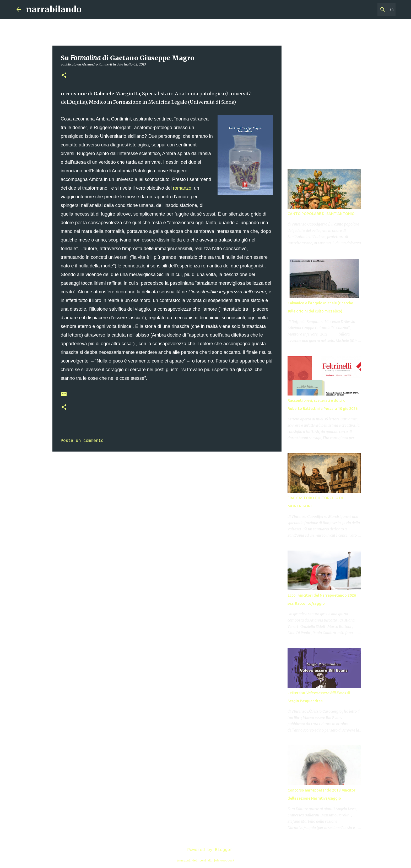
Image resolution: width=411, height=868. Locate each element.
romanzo (182, 188)
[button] (64, 76)
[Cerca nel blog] (368, 9)
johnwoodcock (224, 861)
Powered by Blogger (206, 850)
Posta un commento (82, 441)
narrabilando (54, 9)
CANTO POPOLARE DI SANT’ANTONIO (321, 214)
